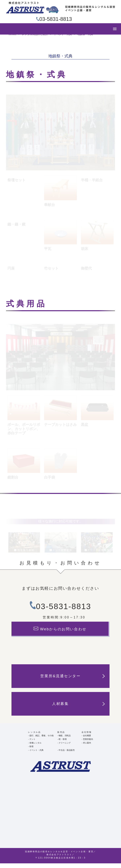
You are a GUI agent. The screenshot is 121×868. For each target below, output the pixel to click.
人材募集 (78, 708)
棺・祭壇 (63, 744)
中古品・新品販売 (67, 755)
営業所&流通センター (72, 681)
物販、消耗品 (65, 740)
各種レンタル (35, 747)
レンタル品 (34, 737)
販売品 (61, 737)
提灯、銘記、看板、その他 (41, 740)
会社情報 (87, 737)
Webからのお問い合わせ (60, 633)
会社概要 (87, 740)
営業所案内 (88, 744)
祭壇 (31, 751)
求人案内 (87, 747)
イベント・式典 (36, 755)
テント (32, 744)
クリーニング (65, 747)
